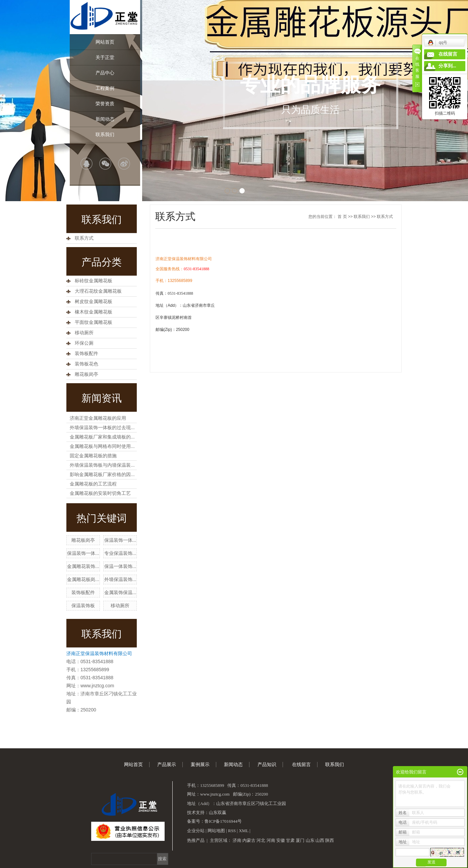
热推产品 (196, 840)
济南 (237, 840)
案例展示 (200, 765)
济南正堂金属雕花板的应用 (98, 418)
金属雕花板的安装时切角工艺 (100, 493)
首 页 (342, 217)
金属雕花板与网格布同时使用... (102, 446)
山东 (310, 840)
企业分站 (196, 831)
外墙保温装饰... (120, 579)
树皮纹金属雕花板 (94, 302)
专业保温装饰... (120, 553)
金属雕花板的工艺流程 (93, 484)
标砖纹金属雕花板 (94, 281)
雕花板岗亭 (86, 374)
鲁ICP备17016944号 (223, 821)
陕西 (330, 840)
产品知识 (267, 765)
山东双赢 (218, 813)
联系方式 (84, 238)
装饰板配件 (86, 354)
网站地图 (216, 831)
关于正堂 (105, 57)
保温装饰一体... (120, 540)
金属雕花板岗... (83, 579)
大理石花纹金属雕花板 (98, 291)
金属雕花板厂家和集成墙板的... (102, 437)
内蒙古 (249, 840)
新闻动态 (105, 119)
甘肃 (290, 840)
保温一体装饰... (120, 566)
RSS (232, 831)
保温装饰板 (83, 605)
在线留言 (301, 765)
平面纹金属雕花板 (94, 322)
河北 (261, 840)
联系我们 (105, 134)
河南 (271, 840)
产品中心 (105, 73)
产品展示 (167, 765)
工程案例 (105, 88)
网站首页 (105, 42)
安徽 (281, 840)
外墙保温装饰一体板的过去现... (102, 427)
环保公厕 (84, 343)
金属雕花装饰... (83, 566)
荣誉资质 (105, 104)
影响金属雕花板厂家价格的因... (102, 474)
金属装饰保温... (120, 592)
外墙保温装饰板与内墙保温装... (102, 465)
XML (243, 831)
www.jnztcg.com (97, 686)
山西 (320, 840)
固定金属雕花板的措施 (93, 456)
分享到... (447, 66)
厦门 (300, 840)
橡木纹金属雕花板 (94, 312)
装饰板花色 (86, 364)
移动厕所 (84, 333)
